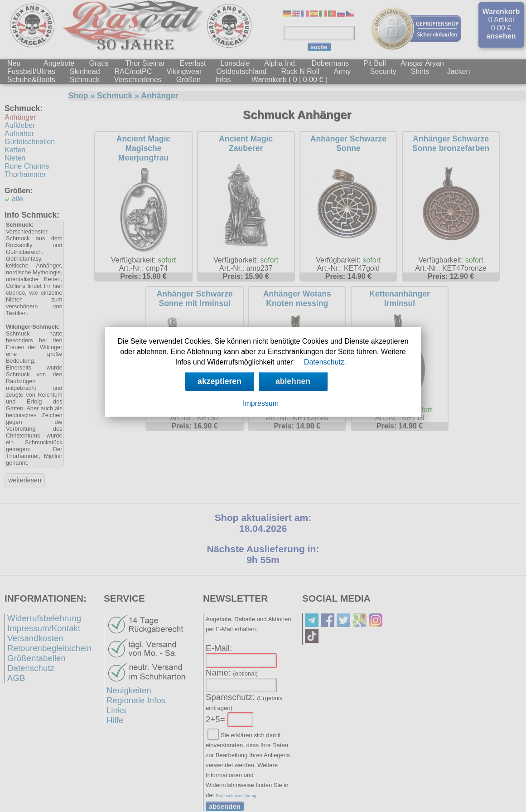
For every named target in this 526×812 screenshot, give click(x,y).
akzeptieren (220, 381)
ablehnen (293, 381)
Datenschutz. (325, 362)
